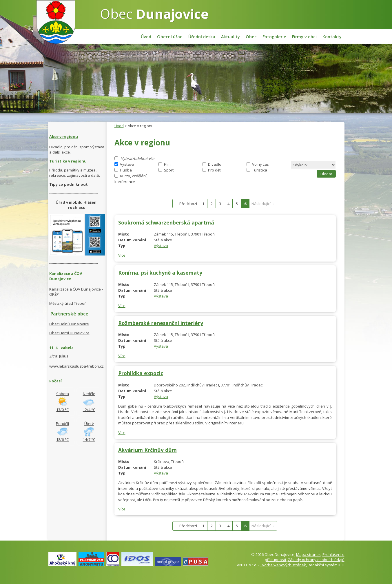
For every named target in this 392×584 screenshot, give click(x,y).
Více (122, 255)
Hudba (126, 170)
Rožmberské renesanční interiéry (161, 323)
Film (167, 164)
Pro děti (215, 170)
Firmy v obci (304, 37)
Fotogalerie (274, 37)
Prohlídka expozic (141, 373)
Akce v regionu (64, 136)
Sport (169, 170)
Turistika (260, 170)
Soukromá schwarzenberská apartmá (166, 222)
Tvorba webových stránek (283, 565)
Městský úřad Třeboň (68, 303)
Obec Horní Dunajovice (69, 333)
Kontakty (332, 37)
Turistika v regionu (68, 161)
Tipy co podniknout (69, 184)
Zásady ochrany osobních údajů (316, 560)
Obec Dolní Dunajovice (69, 324)
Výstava (127, 164)
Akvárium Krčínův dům (147, 450)
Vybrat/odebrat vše (137, 158)
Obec (154, 14)
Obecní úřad (170, 37)
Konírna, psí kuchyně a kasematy (160, 273)
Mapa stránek (308, 554)
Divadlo (215, 164)
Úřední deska (202, 37)
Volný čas (260, 164)
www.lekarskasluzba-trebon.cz (76, 366)
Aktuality (230, 37)
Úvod (146, 37)
